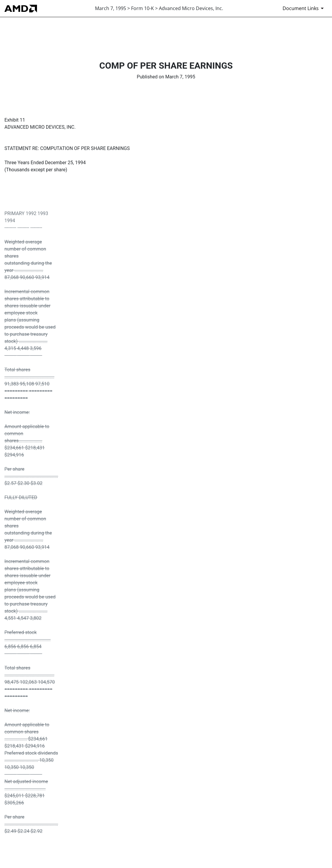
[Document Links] (304, 8)
